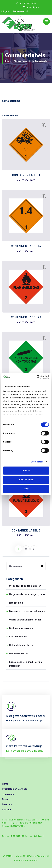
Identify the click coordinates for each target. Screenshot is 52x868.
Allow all (26, 470)
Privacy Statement (38, 856)
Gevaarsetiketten (27, 653)
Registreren (19, 11)
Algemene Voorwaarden (26, 860)
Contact (7, 809)
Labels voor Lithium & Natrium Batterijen (27, 664)
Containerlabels (27, 636)
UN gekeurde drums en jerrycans (27, 594)
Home (8, 61)
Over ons (7, 804)
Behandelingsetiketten (27, 645)
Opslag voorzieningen (27, 628)
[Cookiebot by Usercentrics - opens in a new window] (37, 377)
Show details (37, 462)
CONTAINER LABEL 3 (26, 530)
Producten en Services (15, 789)
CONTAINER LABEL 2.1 (26, 317)
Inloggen (6, 11)
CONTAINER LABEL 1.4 (26, 246)
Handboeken (27, 603)
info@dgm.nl (31, 7)
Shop (5, 799)
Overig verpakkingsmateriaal (27, 620)
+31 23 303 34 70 (26, 3)
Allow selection (26, 480)
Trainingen (8, 794)
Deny (26, 489)
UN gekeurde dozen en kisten (27, 586)
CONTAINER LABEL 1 (26, 175)
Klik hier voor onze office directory (25, 751)
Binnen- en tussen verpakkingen (27, 611)
